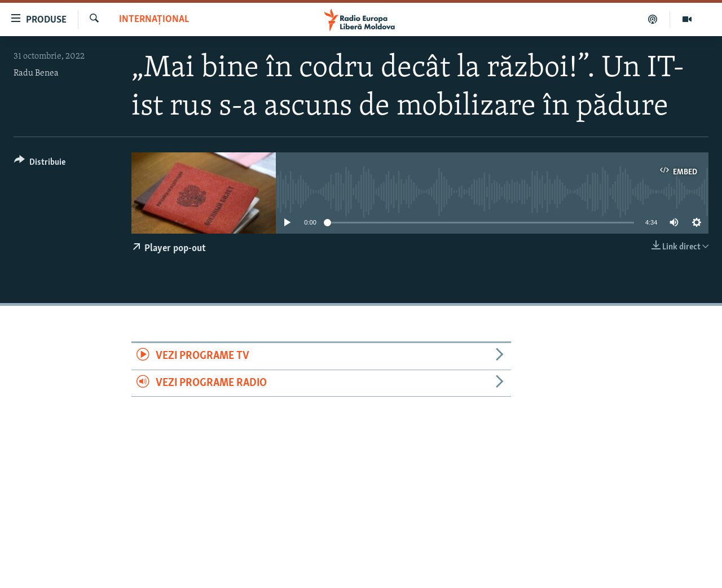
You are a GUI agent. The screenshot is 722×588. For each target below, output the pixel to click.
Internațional (154, 19)
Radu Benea (36, 73)
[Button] (40, 164)
